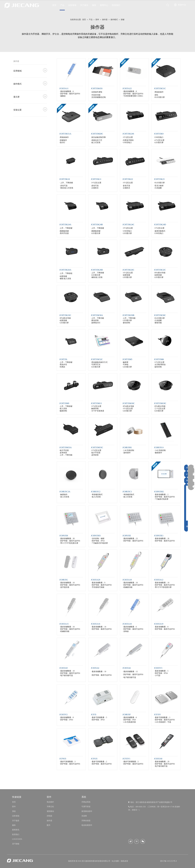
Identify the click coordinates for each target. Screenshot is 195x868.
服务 (94, 5)
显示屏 (16, 97)
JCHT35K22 (128, 179)
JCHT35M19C (160, 403)
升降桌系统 (86, 802)
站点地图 (116, 861)
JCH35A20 (96, 580)
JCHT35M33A (66, 447)
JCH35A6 (127, 668)
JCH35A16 (96, 624)
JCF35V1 (126, 759)
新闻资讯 (16, 830)
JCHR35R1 (127, 447)
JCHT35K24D (160, 225)
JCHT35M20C (97, 134)
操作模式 (17, 84)
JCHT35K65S (97, 88)
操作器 (16, 61)
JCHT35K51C (160, 88)
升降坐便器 (86, 821)
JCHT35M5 (127, 359)
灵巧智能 (16, 844)
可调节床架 (86, 807)
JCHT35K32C (160, 270)
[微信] (143, 841)
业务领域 (72, 5)
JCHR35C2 (96, 492)
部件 (14, 807)
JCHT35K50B (128, 315)
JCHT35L (64, 359)
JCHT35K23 (159, 179)
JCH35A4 (95, 668)
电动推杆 (50, 802)
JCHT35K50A (97, 315)
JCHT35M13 (96, 403)
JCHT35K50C (160, 315)
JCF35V (157, 715)
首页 (54, 5)
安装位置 (17, 110)
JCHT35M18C (129, 403)
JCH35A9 (64, 668)
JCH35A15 (64, 624)
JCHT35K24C (128, 225)
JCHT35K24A (65, 225)
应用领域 (17, 71)
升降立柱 (50, 807)
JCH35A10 (127, 624)
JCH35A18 (127, 580)
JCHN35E (127, 536)
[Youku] (137, 841)
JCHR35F (127, 715)
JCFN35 (63, 759)
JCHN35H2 (159, 492)
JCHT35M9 (64, 403)
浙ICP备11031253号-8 (168, 861)
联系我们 (116, 5)
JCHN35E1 (159, 536)
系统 (14, 811)
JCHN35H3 (96, 536)
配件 (49, 825)
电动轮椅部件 (87, 825)
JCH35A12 (159, 580)
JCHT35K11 (96, 179)
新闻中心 (104, 5)
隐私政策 (124, 861)
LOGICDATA (17, 839)
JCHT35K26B (97, 270)
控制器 (49, 816)
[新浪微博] (131, 841)
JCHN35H (64, 536)
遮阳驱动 (50, 811)
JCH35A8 (158, 759)
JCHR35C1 (127, 492)
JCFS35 (94, 759)
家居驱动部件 (87, 811)
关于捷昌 (84, 5)
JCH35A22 (127, 88)
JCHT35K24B (97, 225)
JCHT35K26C (128, 270)
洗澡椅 (84, 816)
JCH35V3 (158, 668)
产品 (62, 5)
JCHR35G (64, 580)
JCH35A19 (159, 624)
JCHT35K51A (65, 134)
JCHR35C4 (159, 447)
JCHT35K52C (97, 359)
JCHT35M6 (159, 359)
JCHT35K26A (65, 270)
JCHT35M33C (97, 447)
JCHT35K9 (159, 134)
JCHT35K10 (65, 179)
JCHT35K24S (128, 134)
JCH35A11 (64, 88)
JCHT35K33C (65, 315)
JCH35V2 (64, 715)
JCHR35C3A (65, 492)
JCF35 (94, 715)
